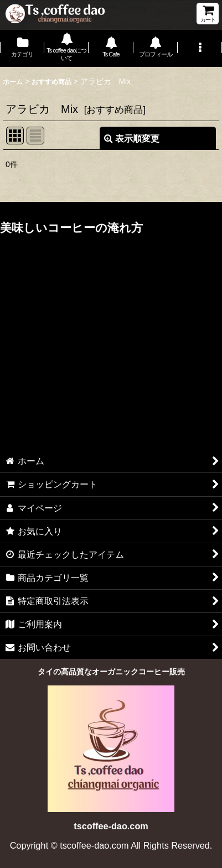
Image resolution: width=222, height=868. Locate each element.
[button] (200, 48)
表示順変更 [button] (132, 138)
